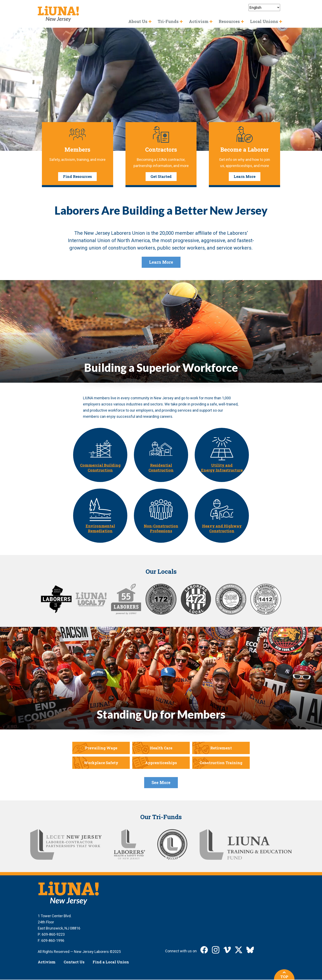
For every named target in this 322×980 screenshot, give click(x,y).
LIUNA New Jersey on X (239, 950)
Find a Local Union (111, 962)
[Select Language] (264, 7)
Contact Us (74, 962)
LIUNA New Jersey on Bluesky (250, 950)
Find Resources (77, 176)
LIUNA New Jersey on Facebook (204, 950)
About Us (138, 21)
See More (161, 782)
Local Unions (264, 21)
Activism (47, 962)
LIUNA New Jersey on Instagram (216, 950)
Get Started (161, 176)
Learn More (245, 176)
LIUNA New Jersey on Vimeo (227, 950)
